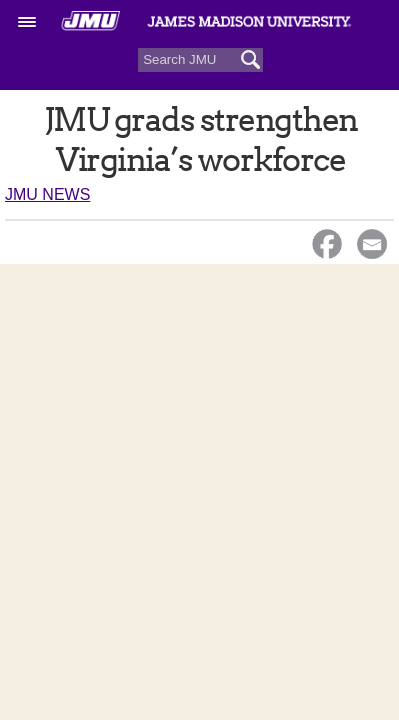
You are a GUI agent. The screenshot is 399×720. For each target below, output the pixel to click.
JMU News (47, 194)
